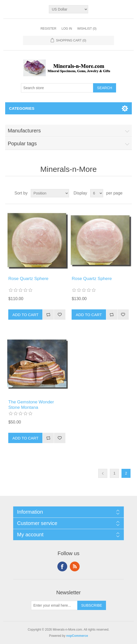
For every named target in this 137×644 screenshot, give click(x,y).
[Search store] (57, 88)
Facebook (62, 566)
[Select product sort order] (50, 193)
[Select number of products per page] (97, 193)
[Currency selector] (68, 9)
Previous (103, 473)
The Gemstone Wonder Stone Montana (31, 405)
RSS (75, 566)
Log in (67, 29)
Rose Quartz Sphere (28, 279)
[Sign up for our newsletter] (54, 605)
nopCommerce (77, 636)
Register (48, 29)
